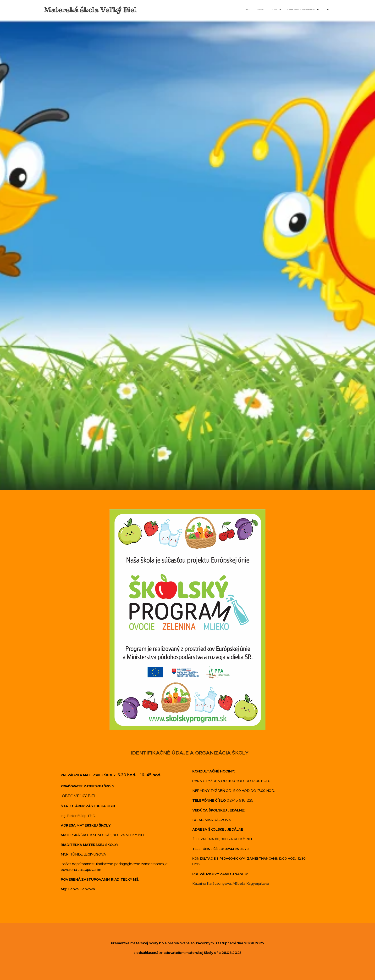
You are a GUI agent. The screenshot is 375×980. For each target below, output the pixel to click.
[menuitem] (279, 10)
